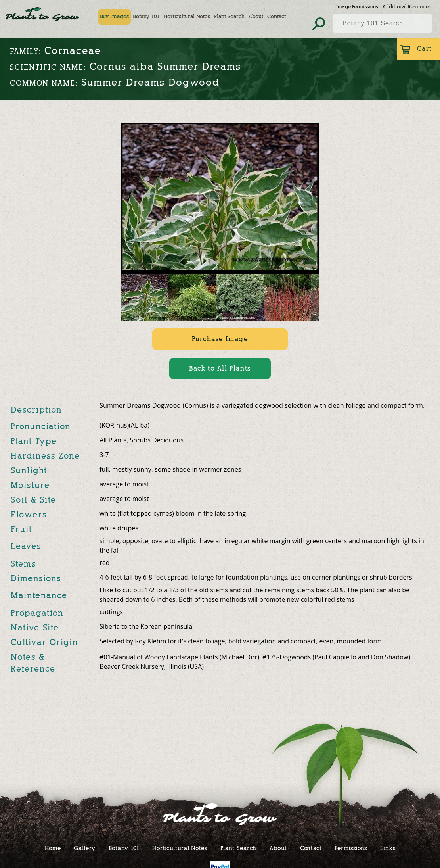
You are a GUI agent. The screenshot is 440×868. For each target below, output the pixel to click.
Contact (279, 17)
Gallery (85, 848)
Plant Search (232, 17)
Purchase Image (220, 339)
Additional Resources (407, 7)
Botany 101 (149, 17)
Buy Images (117, 17)
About (258, 17)
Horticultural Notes (189, 17)
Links (388, 848)
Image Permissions (357, 7)
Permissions (351, 848)
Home (53, 848)
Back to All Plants (220, 368)
